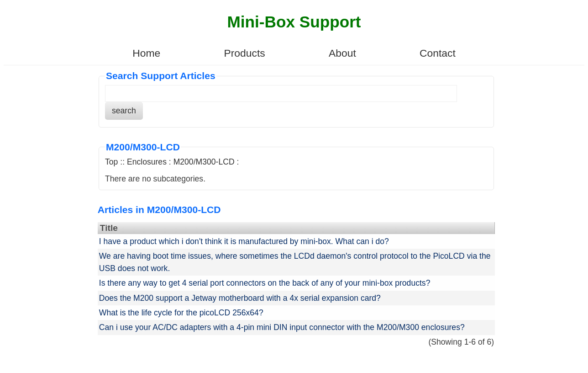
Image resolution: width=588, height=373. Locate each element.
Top (111, 162)
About (342, 53)
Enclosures (147, 162)
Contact (438, 53)
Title (109, 228)
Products (244, 53)
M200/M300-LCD (204, 162)
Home (146, 53)
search (124, 111)
